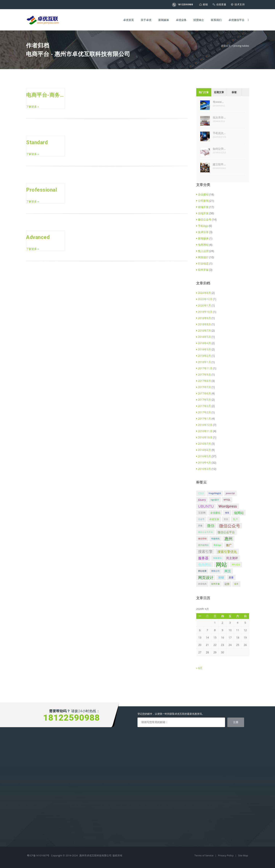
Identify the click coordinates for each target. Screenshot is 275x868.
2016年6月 (204, 450)
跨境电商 (202, 584)
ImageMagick (215, 493)
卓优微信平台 (236, 20)
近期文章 (219, 92)
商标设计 (31, 778)
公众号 (201, 519)
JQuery (202, 500)
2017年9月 (204, 374)
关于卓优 (146, 20)
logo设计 (215, 500)
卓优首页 (129, 20)
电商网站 (202, 245)
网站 (221, 565)
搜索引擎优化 (227, 552)
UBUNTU (206, 506)
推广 (229, 545)
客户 (235, 519)
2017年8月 (204, 381)
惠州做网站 (203, 545)
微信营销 (202, 539)
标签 (234, 92)
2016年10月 (204, 437)
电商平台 (31, 760)
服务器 (203, 558)
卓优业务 (181, 20)
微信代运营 (33, 790)
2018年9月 (204, 318)
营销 (221, 577)
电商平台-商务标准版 (45, 95)
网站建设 (236, 564)
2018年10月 (204, 312)
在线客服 (219, 4)
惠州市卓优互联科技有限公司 (95, 855)
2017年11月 (204, 368)
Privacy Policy (226, 855)
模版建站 (217, 558)
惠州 (228, 539)
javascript (230, 493)
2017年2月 (204, 412)
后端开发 (202, 213)
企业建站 (202, 194)
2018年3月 (204, 349)
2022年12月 (204, 299)
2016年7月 (204, 444)
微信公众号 (204, 219)
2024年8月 (204, 293)
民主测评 (232, 558)
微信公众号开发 (205, 532)
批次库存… (219, 117)
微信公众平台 (226, 532)
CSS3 (201, 493)
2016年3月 (204, 469)
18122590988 (182, 5)
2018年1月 (204, 362)
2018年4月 (204, 343)
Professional (41, 190)
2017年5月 (204, 400)
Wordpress (228, 506)
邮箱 (204, 4)
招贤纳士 (199, 20)
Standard (37, 142)
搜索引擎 (205, 551)
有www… (218, 102)
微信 (211, 526)
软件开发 (202, 270)
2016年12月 (204, 425)
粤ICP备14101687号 (38, 855)
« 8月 (199, 668)
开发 (200, 526)
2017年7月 (204, 387)
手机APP (31, 772)
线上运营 (202, 251)
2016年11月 (204, 431)
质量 (231, 577)
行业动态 (202, 263)
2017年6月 (204, 393)
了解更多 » (33, 107)
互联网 (202, 513)
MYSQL (227, 500)
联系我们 (216, 20)
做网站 (239, 513)
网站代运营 (33, 784)
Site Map (243, 855)
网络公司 (215, 571)
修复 (227, 513)
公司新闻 (202, 201)
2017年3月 (204, 406)
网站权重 (202, 571)
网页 (228, 571)
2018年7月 (204, 330)
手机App (202, 226)
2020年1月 (204, 305)
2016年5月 (204, 456)
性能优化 (215, 539)
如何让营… (219, 149)
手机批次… (219, 133)
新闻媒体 (164, 20)
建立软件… (219, 164)
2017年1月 (204, 418)
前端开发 (202, 207)
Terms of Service (204, 855)
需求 (236, 584)
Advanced (38, 237)
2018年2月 (204, 356)
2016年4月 (204, 462)
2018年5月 (204, 337)
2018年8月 (204, 324)
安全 (226, 519)
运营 (227, 584)
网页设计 (202, 257)
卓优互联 (214, 519)
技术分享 (202, 232)
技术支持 (238, 4)
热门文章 (204, 92)
